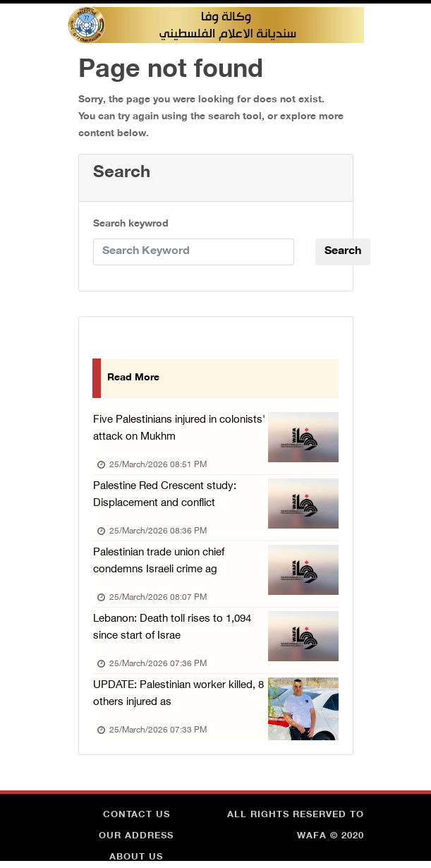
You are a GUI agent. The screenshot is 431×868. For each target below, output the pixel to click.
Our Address (136, 836)
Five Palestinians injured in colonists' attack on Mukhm (179, 429)
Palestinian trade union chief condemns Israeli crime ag (159, 561)
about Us (136, 857)
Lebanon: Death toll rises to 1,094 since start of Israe (172, 628)
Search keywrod (131, 224)
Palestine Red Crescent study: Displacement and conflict (165, 495)
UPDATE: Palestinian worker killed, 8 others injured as (178, 694)
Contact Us (136, 815)
